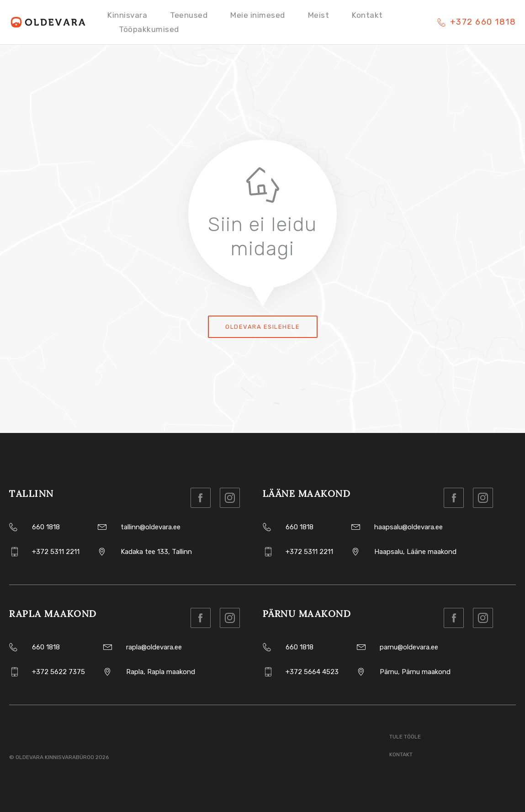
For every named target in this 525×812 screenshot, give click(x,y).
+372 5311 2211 (56, 552)
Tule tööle (405, 737)
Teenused (189, 15)
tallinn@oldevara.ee (151, 527)
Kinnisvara (127, 15)
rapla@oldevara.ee (154, 647)
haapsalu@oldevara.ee (408, 527)
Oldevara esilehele (262, 327)
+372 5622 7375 (58, 672)
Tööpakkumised (149, 29)
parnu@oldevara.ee (409, 647)
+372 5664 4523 (312, 672)
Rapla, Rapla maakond (161, 672)
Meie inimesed (258, 15)
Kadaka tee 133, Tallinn (156, 552)
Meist (319, 15)
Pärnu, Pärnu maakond (415, 672)
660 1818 (46, 527)
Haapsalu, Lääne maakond (415, 552)
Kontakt (367, 15)
